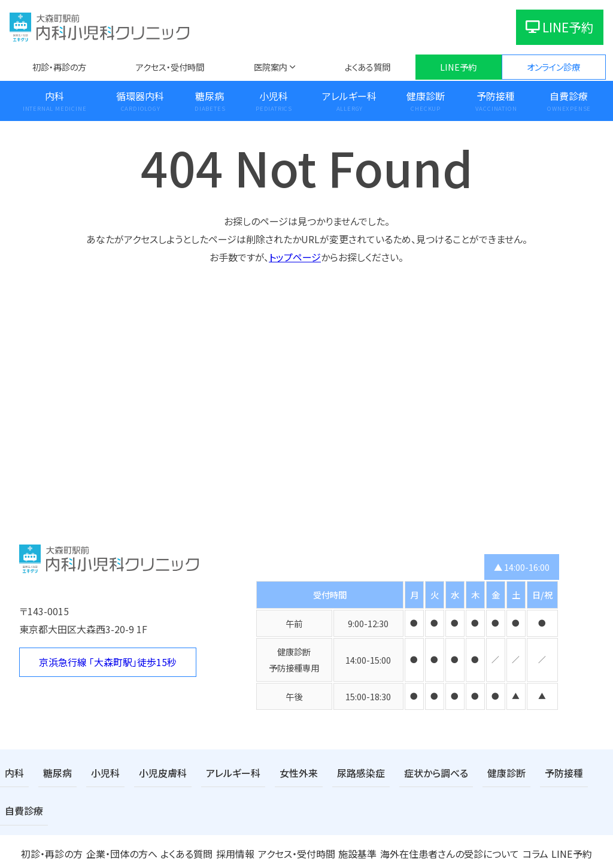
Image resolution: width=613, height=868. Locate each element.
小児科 (274, 96)
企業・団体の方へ (120, 813)
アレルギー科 (349, 96)
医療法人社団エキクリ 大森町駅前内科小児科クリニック (306, 849)
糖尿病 (210, 96)
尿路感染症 (330, 772)
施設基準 (359, 813)
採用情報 (235, 813)
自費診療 (569, 96)
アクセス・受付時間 (170, 67)
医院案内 (271, 67)
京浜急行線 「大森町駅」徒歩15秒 (108, 662)
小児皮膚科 (150, 772)
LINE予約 (560, 27)
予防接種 (496, 96)
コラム (530, 813)
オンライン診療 (553, 67)
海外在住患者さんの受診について (447, 813)
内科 (54, 96)
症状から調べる (399, 772)
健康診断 (426, 96)
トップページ (295, 257)
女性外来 (274, 772)
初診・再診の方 (59, 67)
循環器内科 (140, 96)
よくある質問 (368, 67)
